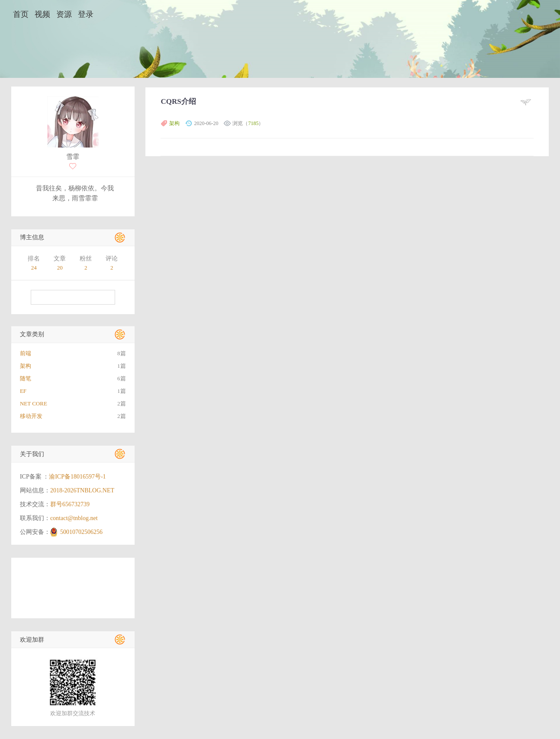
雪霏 (73, 157)
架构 (174, 123)
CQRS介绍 (178, 101)
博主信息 (32, 237)
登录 (86, 14)
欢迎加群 (32, 640)
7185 (253, 123)
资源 (64, 14)
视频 (42, 14)
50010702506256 (81, 532)
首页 (21, 14)
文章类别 (32, 334)
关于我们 (32, 454)
